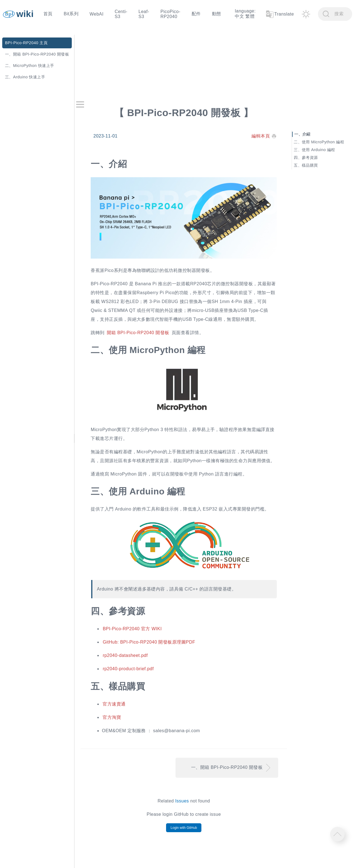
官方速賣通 (121, 706)
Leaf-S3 (144, 14)
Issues (187, 803)
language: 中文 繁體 (245, 14)
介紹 (308, 134)
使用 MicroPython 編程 (325, 142)
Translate (280, 14)
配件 (196, 14)
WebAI (97, 14)
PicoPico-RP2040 (171, 14)
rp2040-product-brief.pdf (135, 671)
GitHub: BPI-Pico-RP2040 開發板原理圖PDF (156, 644)
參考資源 (312, 157)
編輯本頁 (263, 134)
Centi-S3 (121, 14)
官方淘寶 (119, 719)
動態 (217, 14)
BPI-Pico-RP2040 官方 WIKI (139, 631)
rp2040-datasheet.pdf (132, 657)
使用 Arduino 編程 (320, 149)
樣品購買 (312, 165)
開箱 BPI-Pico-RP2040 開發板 (145, 328)
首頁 (48, 14)
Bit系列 (71, 14)
